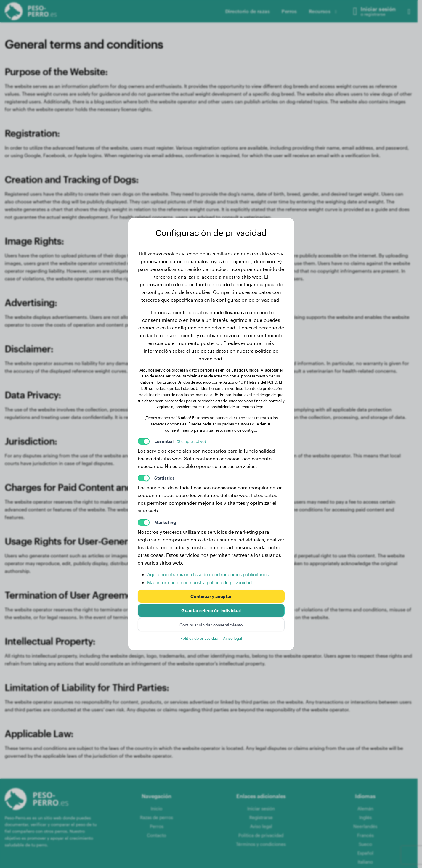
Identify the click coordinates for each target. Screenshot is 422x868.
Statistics (165, 478)
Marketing (165, 522)
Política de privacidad (199, 638)
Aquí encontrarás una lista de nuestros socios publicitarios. (208, 574)
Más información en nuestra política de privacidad (199, 582)
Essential (180, 441)
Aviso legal (232, 638)
